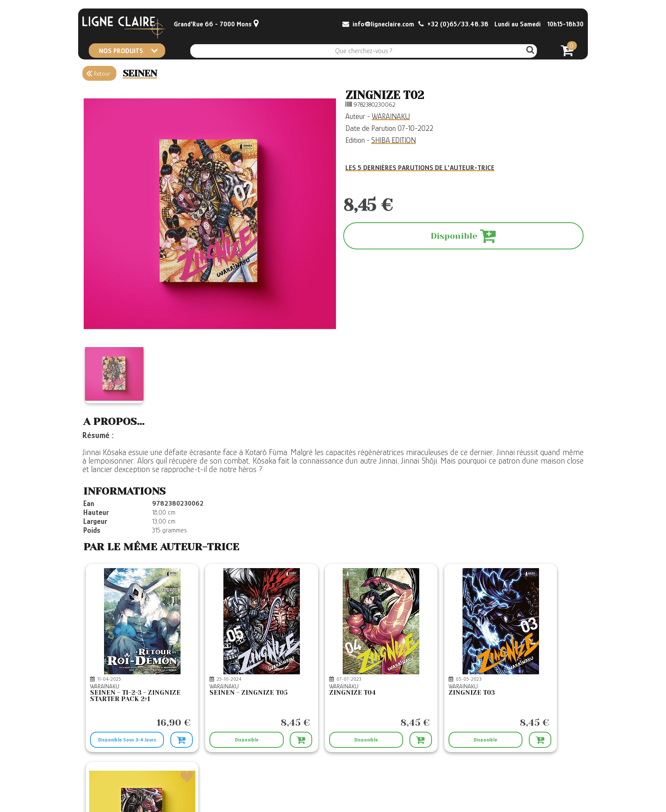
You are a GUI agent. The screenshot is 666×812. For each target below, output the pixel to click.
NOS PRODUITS (128, 51)
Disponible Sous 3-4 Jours (114, 714)
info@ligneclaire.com (378, 24)
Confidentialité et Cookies (282, 795)
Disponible (196, 711)
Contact (93, 770)
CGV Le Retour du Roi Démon (286, 778)
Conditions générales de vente (287, 770)
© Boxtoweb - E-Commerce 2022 (544, 794)
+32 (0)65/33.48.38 (453, 24)
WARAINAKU (391, 116)
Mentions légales (272, 787)
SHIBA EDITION (394, 140)
